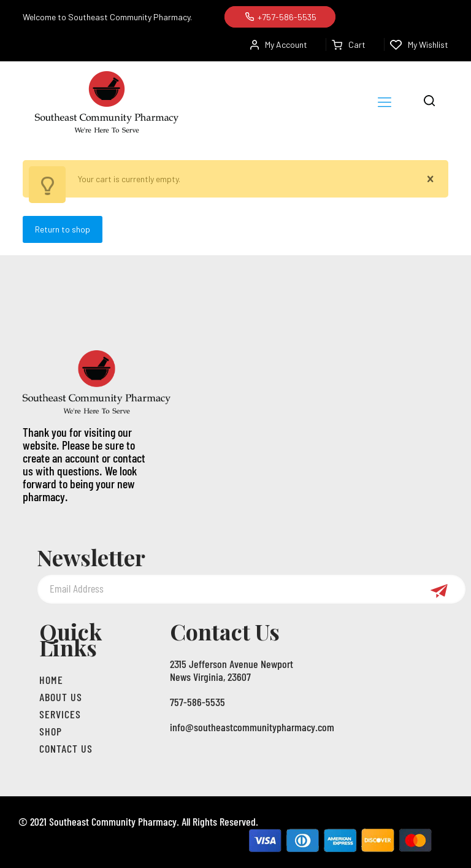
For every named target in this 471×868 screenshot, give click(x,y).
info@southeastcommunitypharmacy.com (252, 727)
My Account (279, 44)
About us (61, 697)
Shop (51, 731)
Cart (349, 44)
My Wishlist (419, 44)
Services (60, 714)
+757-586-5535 (280, 17)
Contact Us (66, 748)
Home (51, 680)
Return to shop (63, 229)
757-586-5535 (197, 702)
